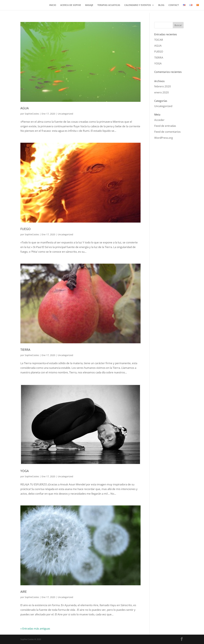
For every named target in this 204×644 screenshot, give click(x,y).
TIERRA (25, 350)
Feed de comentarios (167, 132)
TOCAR (159, 40)
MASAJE (89, 5)
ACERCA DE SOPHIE (71, 5)
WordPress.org (164, 138)
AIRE (24, 592)
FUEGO (25, 229)
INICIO (53, 5)
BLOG (161, 5)
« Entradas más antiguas (35, 628)
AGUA (25, 108)
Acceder (159, 120)
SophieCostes (32, 114)
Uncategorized (65, 114)
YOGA (25, 471)
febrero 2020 (163, 86)
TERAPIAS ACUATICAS (109, 5)
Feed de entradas (165, 126)
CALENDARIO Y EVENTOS (138, 5)
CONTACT (174, 5)
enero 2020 (162, 92)
